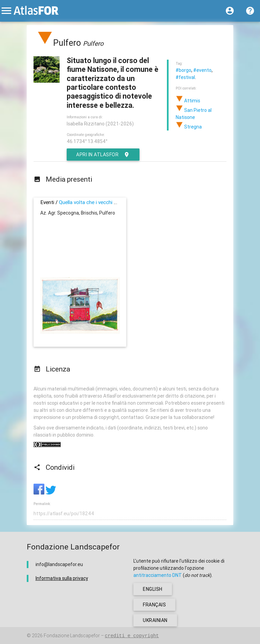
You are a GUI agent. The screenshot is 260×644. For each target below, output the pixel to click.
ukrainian (155, 620)
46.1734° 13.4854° (87, 141)
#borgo (183, 70)
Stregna (189, 127)
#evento (202, 70)
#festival (185, 77)
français (154, 605)
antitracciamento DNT (158, 575)
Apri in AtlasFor (103, 155)
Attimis (188, 101)
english (153, 589)
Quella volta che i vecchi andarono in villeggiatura (113, 202)
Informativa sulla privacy (62, 578)
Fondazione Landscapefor (72, 636)
